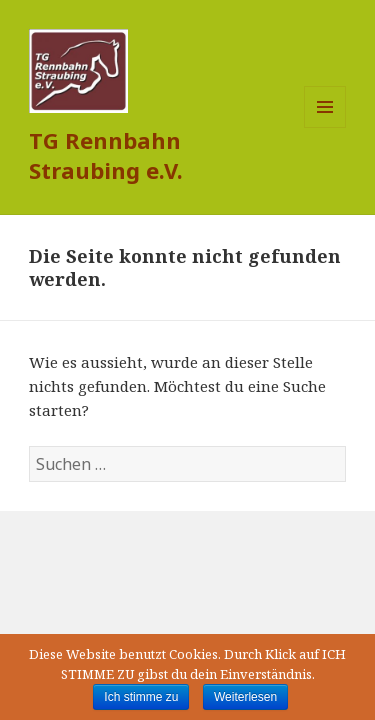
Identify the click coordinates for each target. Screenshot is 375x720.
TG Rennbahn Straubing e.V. (106, 155)
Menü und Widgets (325, 127)
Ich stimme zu (141, 697)
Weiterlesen (245, 697)
